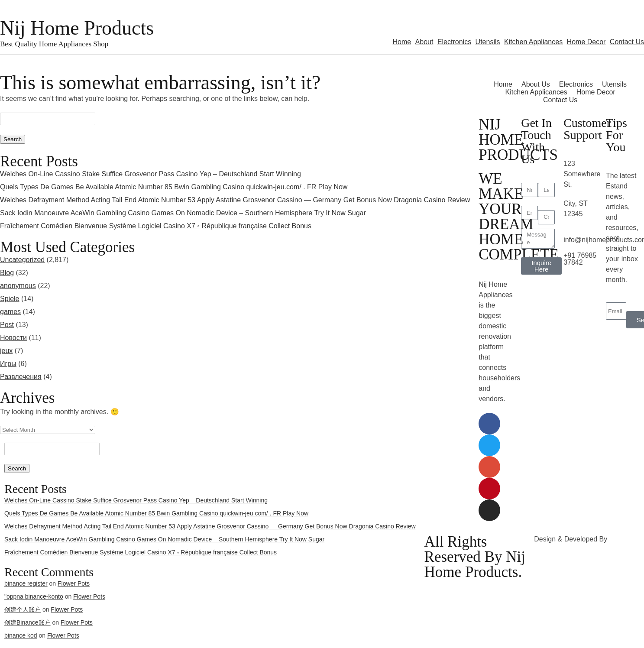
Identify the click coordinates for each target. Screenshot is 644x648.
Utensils (488, 42)
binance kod (21, 635)
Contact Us (627, 42)
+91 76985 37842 (580, 259)
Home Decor (586, 42)
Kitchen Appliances (533, 42)
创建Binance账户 (28, 622)
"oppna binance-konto (34, 596)
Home (402, 42)
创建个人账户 (23, 609)
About (424, 42)
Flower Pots (89, 596)
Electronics (454, 42)
